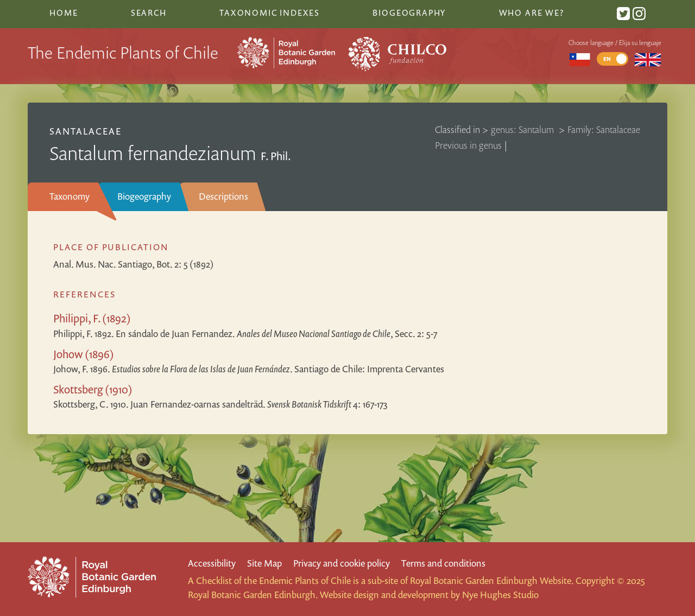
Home (64, 12)
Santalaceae (86, 131)
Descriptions (223, 196)
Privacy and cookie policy (342, 563)
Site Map (264, 563)
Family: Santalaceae (604, 129)
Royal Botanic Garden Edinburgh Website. (492, 580)
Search (149, 12)
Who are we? (532, 12)
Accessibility (212, 563)
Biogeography (144, 196)
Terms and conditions (443, 563)
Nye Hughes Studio (500, 595)
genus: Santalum (523, 129)
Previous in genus (468, 145)
